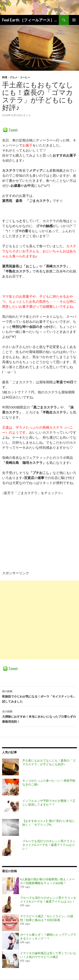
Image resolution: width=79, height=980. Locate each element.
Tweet (13, 130)
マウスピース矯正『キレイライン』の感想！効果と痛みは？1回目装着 (47, 918)
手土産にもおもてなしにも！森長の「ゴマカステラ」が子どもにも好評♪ (49, 762)
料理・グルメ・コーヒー (16, 77)
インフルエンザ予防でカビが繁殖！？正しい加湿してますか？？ (49, 803)
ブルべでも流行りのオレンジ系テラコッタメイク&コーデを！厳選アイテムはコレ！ (49, 845)
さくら (27, 115)
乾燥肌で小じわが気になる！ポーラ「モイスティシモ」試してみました (39, 696)
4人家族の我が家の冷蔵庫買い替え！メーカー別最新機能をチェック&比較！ (47, 881)
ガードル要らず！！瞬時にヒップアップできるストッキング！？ (48, 936)
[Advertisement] (39, 620)
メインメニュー (74, 20)
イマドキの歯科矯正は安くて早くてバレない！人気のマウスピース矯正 (48, 955)
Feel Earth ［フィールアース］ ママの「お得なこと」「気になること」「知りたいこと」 (30, 20)
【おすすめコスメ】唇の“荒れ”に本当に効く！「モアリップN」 (49, 823)
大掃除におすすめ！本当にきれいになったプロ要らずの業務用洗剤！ (39, 716)
